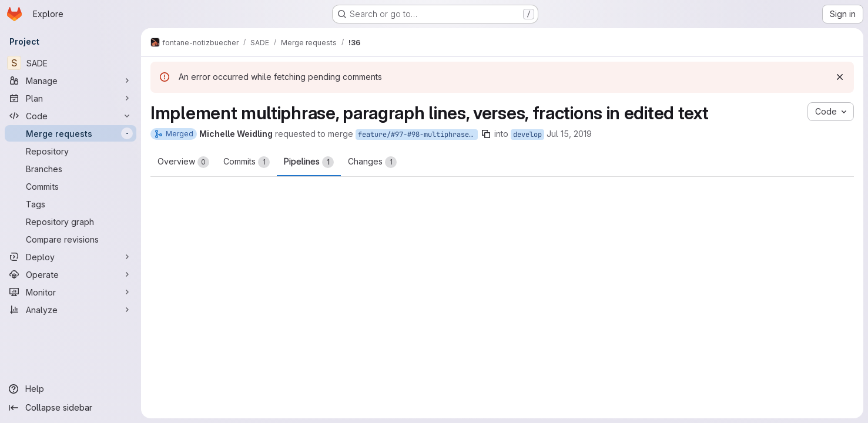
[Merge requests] (71, 133)
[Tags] (71, 204)
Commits (247, 162)
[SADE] (71, 63)
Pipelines (309, 162)
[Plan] (71, 98)
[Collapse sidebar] (71, 408)
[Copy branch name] (486, 134)
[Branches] (71, 169)
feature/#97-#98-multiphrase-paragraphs (418, 135)
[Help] (71, 389)
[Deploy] (71, 257)
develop (527, 135)
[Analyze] (71, 310)
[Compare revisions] (71, 239)
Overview (183, 162)
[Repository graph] (71, 221)
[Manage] (71, 80)
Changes (372, 162)
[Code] (71, 116)
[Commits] (71, 186)
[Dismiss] (840, 77)
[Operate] (71, 274)
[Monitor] (71, 292)
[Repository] (71, 151)
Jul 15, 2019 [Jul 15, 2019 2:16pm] (569, 134)
